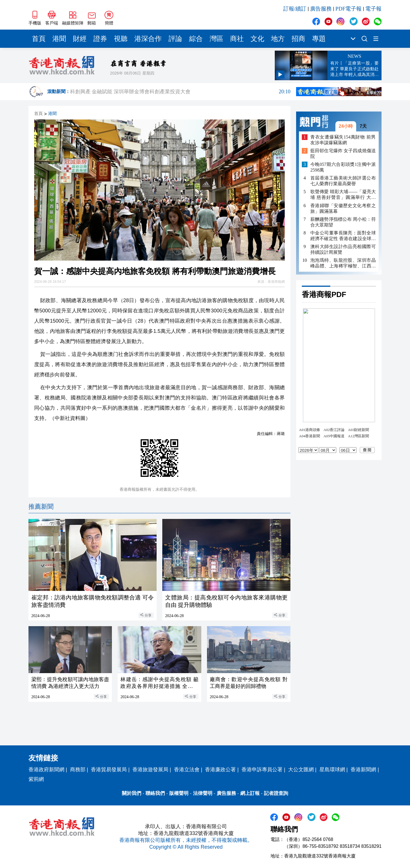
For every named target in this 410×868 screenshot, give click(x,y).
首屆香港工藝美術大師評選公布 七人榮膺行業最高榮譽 (343, 181)
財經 (80, 39)
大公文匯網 (301, 770)
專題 (319, 39)
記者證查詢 (276, 793)
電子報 (373, 9)
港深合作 (148, 39)
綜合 (196, 39)
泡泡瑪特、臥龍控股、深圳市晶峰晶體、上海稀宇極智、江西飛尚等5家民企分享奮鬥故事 (343, 263)
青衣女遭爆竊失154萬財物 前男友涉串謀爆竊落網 (343, 140)
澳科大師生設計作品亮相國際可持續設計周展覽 (343, 249)
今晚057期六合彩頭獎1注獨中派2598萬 (343, 167)
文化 (257, 39)
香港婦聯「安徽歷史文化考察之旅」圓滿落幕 (343, 208)
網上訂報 (250, 793)
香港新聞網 (363, 770)
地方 (278, 39)
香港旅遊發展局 (150, 770)
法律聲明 (203, 793)
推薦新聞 (41, 507)
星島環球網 (332, 770)
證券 (100, 39)
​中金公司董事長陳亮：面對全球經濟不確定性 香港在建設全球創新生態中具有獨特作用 (343, 236)
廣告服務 (321, 9)
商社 (237, 39)
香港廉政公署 (220, 770)
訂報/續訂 (295, 9)
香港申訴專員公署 (262, 770)
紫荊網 (36, 779)
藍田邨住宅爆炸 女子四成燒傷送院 (343, 153)
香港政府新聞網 (46, 770)
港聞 (59, 39)
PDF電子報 (348, 9)
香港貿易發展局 (109, 770)
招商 (298, 39)
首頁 (39, 39)
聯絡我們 (155, 793)
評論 (175, 39)
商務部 (78, 770)
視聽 (121, 39)
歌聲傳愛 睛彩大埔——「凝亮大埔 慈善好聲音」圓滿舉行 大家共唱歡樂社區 (343, 195)
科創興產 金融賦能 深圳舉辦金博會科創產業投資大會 (180, 92)
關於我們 (132, 793)
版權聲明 (179, 793)
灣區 (216, 39)
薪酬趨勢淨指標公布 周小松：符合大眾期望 (343, 222)
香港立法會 (187, 770)
